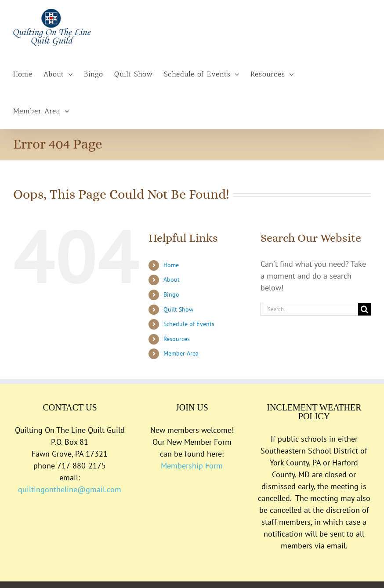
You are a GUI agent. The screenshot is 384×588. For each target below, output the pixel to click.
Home (171, 265)
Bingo (171, 294)
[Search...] (309, 309)
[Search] (364, 309)
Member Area (181, 353)
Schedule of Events (189, 324)
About (172, 279)
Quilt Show (178, 309)
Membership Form (192, 466)
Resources (177, 339)
